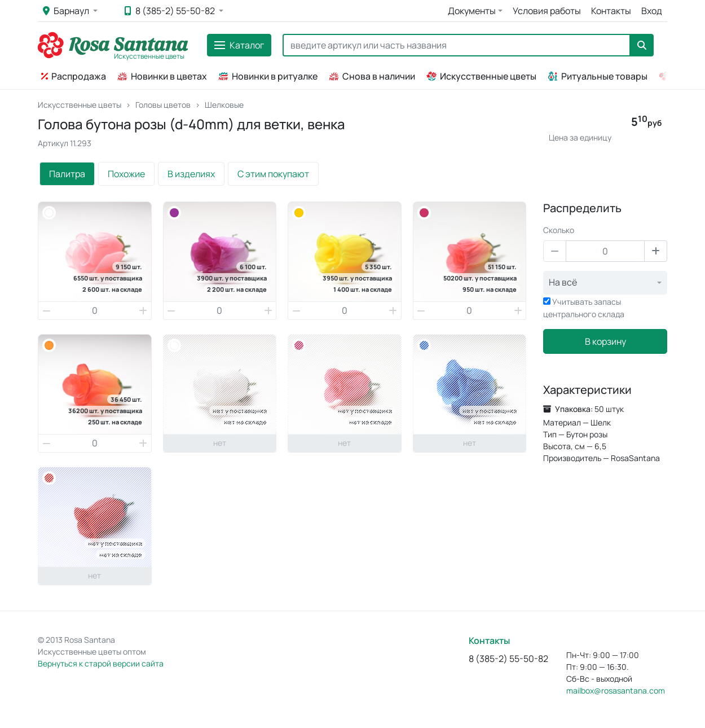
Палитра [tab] (67, 174)
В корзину (605, 341)
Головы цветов (163, 105)
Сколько (559, 230)
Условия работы (547, 11)
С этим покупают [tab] (273, 174)
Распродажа (74, 76)
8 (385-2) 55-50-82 (171, 11)
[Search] (457, 45)
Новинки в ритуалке (268, 76)
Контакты (611, 11)
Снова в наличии (372, 76)
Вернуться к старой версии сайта (101, 663)
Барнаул (67, 11)
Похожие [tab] (126, 174)
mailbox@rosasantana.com (616, 690)
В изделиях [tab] (191, 174)
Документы (472, 11)
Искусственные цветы (481, 76)
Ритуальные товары (598, 76)
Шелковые (224, 105)
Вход (652, 11)
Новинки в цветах (162, 76)
